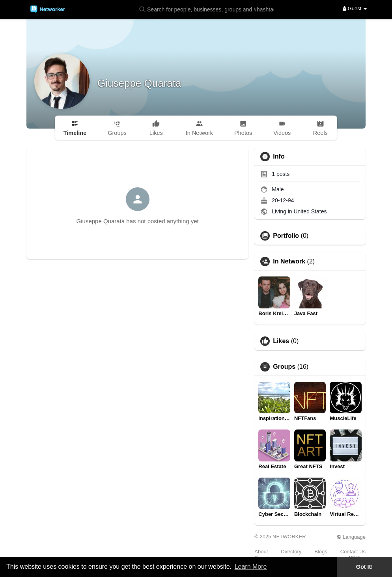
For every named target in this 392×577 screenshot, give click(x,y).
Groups (284, 367)
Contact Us (353, 552)
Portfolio (286, 236)
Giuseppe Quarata (139, 83)
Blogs (321, 552)
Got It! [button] (364, 567)
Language (351, 537)
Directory (291, 552)
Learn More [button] (251, 567)
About (261, 552)
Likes (281, 341)
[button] (208, 9)
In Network (289, 261)
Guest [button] (355, 8)
